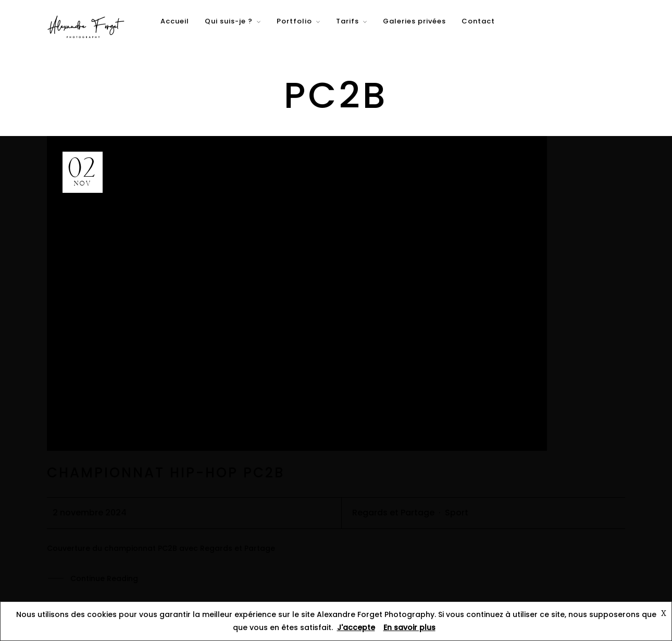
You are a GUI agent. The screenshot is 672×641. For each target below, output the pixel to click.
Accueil (175, 21)
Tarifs (347, 21)
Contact (478, 21)
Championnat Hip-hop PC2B (166, 473)
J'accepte (356, 627)
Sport (457, 513)
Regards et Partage (393, 513)
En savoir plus (409, 627)
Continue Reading (104, 579)
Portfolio (294, 21)
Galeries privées (414, 21)
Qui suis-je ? (229, 21)
